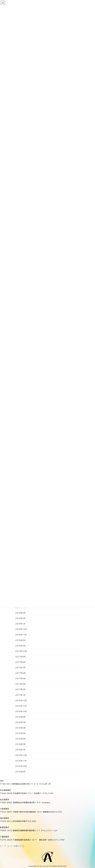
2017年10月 (21, 651)
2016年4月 (20, 739)
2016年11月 (21, 706)
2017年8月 (20, 662)
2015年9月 (20, 772)
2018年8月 (20, 640)
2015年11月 (21, 761)
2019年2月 (20, 618)
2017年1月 (20, 695)
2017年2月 (20, 690)
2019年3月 (20, 613)
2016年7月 (20, 722)
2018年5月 (20, 646)
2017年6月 (20, 673)
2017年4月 (20, 684)
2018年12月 (21, 629)
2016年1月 (20, 750)
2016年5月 (20, 733)
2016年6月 (20, 728)
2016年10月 (21, 711)
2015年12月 (21, 755)
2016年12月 (21, 701)
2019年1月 (20, 624)
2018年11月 (21, 635)
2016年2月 (20, 744)
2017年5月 (20, 679)
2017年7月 (20, 668)
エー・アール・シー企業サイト (12, 846)
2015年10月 (21, 766)
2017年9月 (20, 657)
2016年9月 (20, 717)
